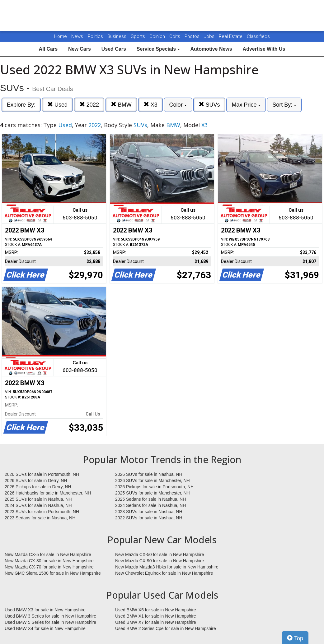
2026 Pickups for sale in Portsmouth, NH (154, 487)
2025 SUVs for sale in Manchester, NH (153, 493)
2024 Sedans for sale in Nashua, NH (150, 505)
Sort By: (284, 105)
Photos (193, 36)
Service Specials (158, 49)
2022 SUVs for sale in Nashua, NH (149, 518)
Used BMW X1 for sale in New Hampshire (156, 616)
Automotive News (211, 49)
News (77, 36)
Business (117, 36)
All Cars (48, 49)
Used (57, 105)
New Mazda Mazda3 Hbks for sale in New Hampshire (167, 567)
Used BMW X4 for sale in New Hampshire (45, 628)
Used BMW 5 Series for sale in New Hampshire (50, 622)
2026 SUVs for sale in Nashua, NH (149, 474)
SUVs (209, 105)
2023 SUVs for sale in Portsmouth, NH (42, 512)
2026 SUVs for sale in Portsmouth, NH (42, 474)
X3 (150, 105)
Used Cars (114, 49)
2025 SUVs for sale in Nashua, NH (38, 499)
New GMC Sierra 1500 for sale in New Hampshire (53, 573)
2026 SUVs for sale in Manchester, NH (153, 481)
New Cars (80, 49)
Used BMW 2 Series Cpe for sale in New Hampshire (166, 628)
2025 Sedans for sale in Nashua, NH (150, 499)
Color (178, 105)
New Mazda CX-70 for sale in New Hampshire (49, 567)
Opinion (158, 36)
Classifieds (258, 36)
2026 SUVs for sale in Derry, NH (36, 481)
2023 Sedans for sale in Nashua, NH (40, 518)
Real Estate (231, 36)
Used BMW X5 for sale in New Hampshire (156, 610)
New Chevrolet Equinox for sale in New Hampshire (164, 573)
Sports (139, 36)
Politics (95, 36)
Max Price (246, 105)
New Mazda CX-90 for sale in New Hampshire (160, 561)
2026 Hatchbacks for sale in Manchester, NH (48, 493)
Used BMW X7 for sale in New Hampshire (156, 622)
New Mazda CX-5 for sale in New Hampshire (48, 554)
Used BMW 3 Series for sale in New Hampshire (50, 616)
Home (61, 36)
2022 (89, 105)
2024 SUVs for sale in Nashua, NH (38, 505)
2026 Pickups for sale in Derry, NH (38, 487)
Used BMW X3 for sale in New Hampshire (45, 610)
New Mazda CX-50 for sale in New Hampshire (160, 554)
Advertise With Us (264, 49)
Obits (175, 36)
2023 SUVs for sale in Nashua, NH (149, 512)
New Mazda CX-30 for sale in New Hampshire (49, 561)
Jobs (210, 36)
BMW (121, 105)
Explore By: (21, 105)
